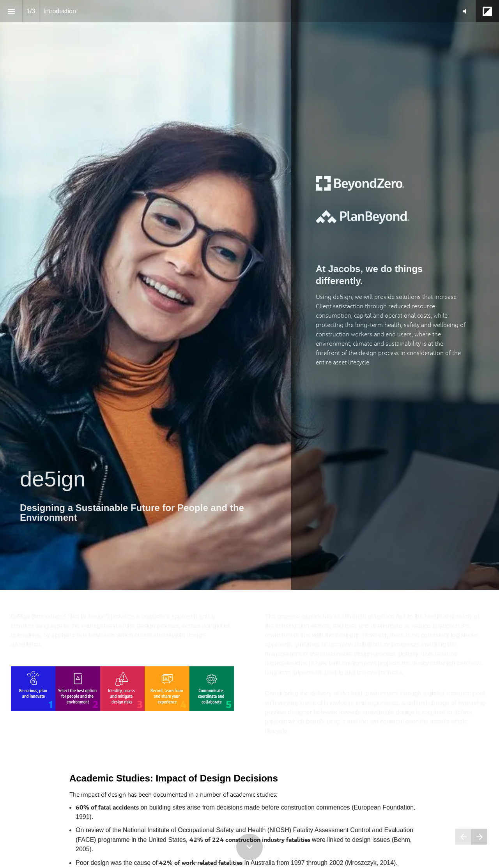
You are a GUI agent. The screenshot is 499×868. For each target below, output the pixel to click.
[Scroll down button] (249, 847)
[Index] (11, 11)
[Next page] (479, 837)
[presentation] (249, 295)
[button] (464, 11)
